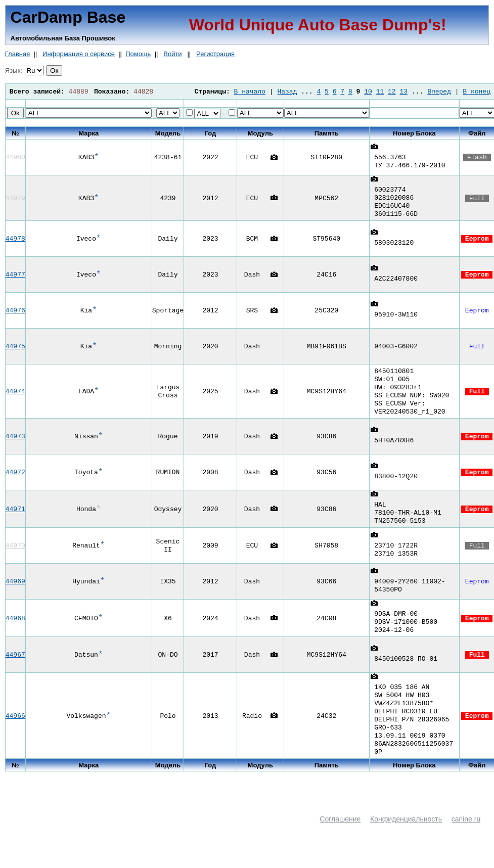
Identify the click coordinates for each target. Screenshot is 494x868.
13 (403, 92)
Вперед (439, 92)
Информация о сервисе (79, 54)
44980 (15, 157)
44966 (15, 737)
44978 (15, 243)
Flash (477, 157)
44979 (15, 200)
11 (380, 92)
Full (477, 200)
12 (392, 92)
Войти (172, 54)
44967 (15, 671)
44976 (15, 314)
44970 (15, 559)
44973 (15, 446)
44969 (15, 595)
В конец (477, 92)
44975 (15, 350)
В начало (250, 92)
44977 (15, 279)
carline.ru (466, 844)
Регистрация (215, 54)
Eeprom (477, 243)
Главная (17, 54)
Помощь (138, 54)
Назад (287, 92)
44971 (15, 521)
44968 (15, 633)
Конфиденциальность (406, 844)
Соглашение (340, 844)
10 (368, 92)
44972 (15, 482)
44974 (15, 398)
